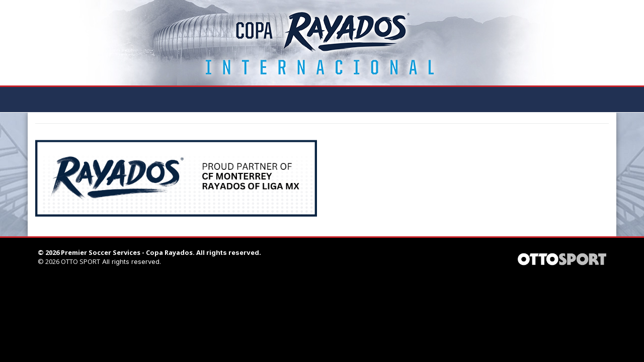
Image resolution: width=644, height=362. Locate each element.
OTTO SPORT (80, 261)
